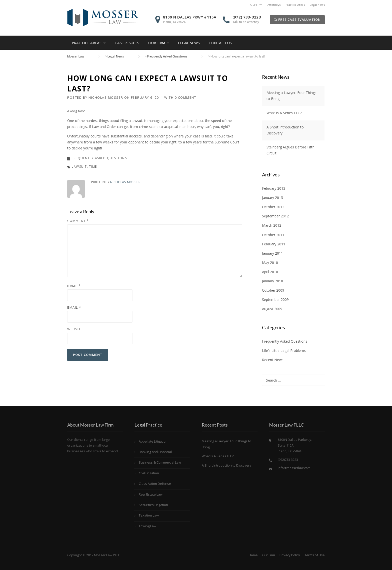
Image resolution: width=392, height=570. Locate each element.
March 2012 (272, 225)
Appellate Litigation (153, 441)
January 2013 (272, 198)
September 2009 (275, 299)
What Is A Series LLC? (284, 113)
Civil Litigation (149, 473)
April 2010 (270, 272)
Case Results (127, 43)
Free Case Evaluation (297, 19)
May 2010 (270, 263)
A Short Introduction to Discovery (226, 465)
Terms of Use (315, 555)
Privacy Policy (290, 555)
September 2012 (275, 216)
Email (74, 307)
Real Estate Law (151, 494)
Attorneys (274, 5)
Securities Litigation (153, 505)
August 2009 (272, 309)
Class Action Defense (155, 484)
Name (74, 286)
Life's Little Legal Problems (284, 350)
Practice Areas (295, 5)
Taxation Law (149, 515)
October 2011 (273, 235)
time (93, 167)
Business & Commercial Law (160, 462)
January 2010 (272, 281)
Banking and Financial (155, 452)
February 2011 (274, 244)
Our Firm (256, 5)
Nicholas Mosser (106, 97)
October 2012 (273, 207)
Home (253, 555)
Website (75, 329)
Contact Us (220, 43)
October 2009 (273, 290)
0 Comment (186, 97)
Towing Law (147, 526)
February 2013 (274, 188)
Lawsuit (79, 167)
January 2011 (272, 253)
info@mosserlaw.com (294, 468)
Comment (78, 221)
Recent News (273, 360)
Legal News (317, 5)
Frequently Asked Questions (99, 158)
